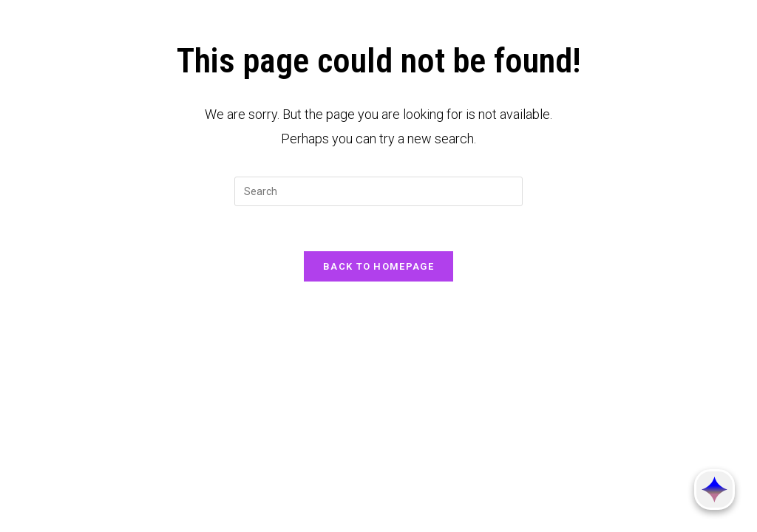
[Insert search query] (378, 191)
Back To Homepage (378, 266)
